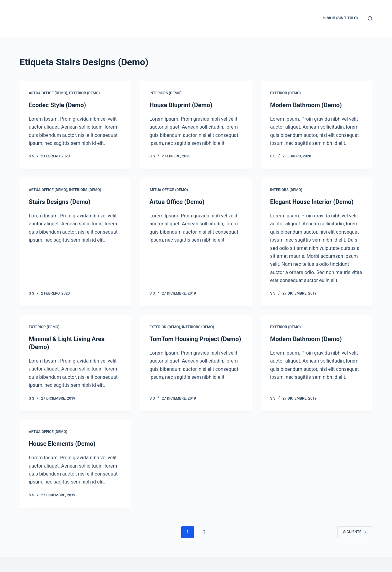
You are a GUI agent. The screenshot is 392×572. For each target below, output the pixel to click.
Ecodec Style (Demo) (57, 105)
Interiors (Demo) (166, 93)
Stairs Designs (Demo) (60, 202)
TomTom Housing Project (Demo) (195, 339)
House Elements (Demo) (62, 444)
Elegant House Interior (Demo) (312, 202)
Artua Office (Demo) (48, 93)
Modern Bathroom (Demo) (306, 105)
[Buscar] (370, 19)
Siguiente (355, 532)
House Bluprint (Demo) (181, 105)
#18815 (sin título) (340, 18)
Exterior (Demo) (84, 93)
